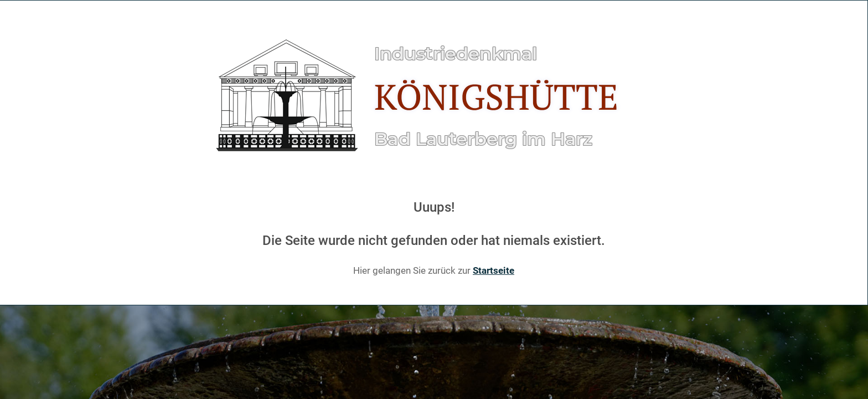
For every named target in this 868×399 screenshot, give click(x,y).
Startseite (494, 270)
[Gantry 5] (431, 96)
